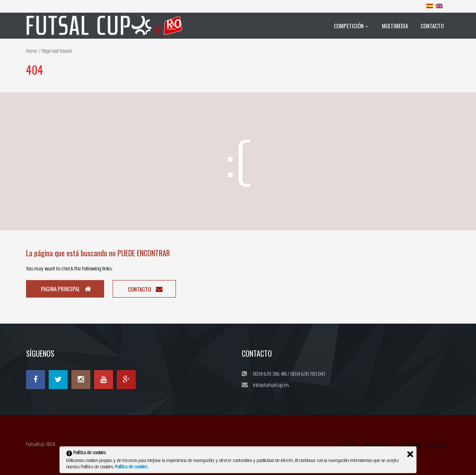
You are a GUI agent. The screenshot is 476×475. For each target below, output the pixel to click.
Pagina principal (66, 289)
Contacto (145, 289)
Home (32, 51)
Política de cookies (132, 467)
